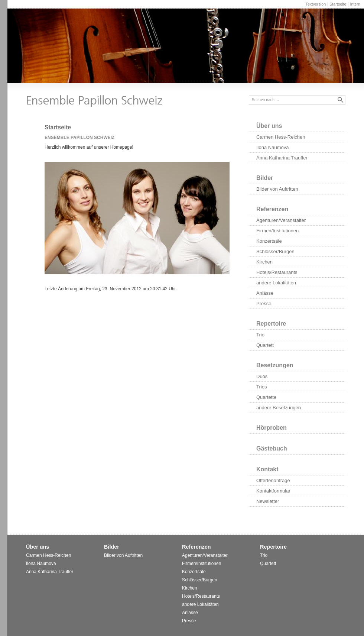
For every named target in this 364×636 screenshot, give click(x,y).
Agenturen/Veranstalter (281, 220)
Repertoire (271, 324)
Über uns (269, 126)
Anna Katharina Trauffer (282, 158)
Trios (261, 387)
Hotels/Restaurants (277, 272)
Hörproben (272, 428)
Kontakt (267, 469)
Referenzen (272, 209)
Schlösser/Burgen (275, 251)
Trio (260, 335)
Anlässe (265, 293)
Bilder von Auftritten (277, 189)
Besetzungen (275, 365)
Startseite (338, 4)
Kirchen (264, 262)
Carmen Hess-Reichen (281, 137)
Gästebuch (272, 448)
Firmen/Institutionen (277, 231)
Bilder (265, 178)
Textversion (316, 4)
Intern (355, 4)
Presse (264, 304)
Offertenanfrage (273, 480)
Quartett (265, 345)
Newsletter (268, 501)
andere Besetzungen (279, 408)
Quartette (266, 397)
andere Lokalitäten (276, 283)
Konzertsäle (269, 241)
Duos (262, 376)
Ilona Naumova (272, 147)
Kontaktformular (273, 491)
